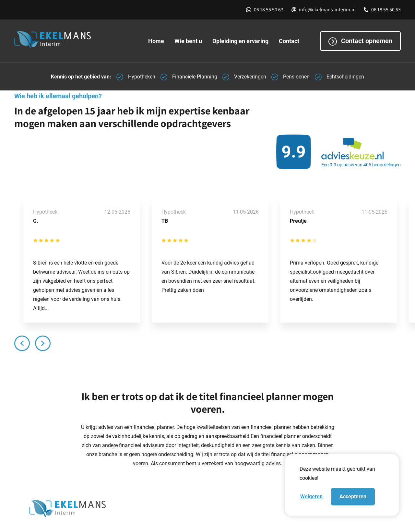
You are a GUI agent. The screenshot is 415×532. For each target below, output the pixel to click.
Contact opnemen (360, 41)
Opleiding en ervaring (240, 41)
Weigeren (311, 497)
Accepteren (353, 497)
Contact (289, 41)
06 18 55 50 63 (269, 10)
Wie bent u (188, 41)
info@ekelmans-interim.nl (327, 10)
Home (156, 41)
